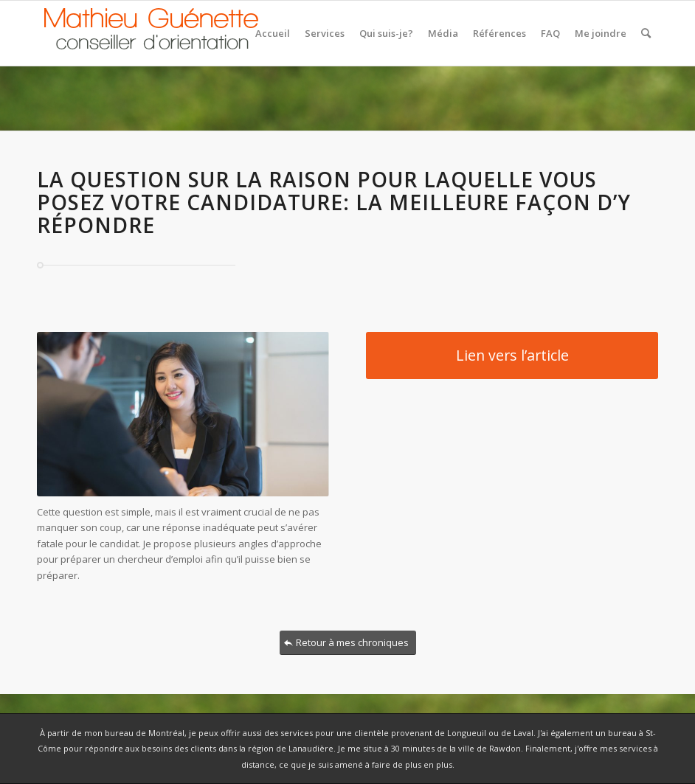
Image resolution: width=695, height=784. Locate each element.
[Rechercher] (646, 33)
